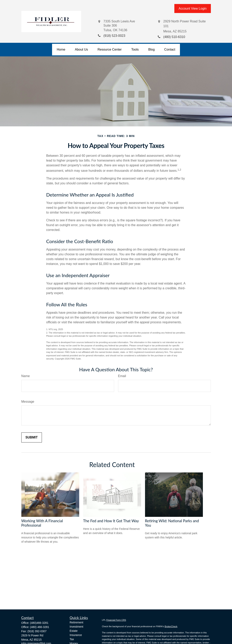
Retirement (76, 622)
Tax (72, 639)
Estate (74, 631)
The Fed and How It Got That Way (111, 521)
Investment (76, 627)
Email (122, 376)
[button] (61, 50)
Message (28, 402)
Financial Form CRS (116, 620)
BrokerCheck (171, 626)
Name (26, 376)
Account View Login (193, 8)
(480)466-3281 (39, 623)
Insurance (76, 635)
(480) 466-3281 (40, 627)
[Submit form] (32, 437)
